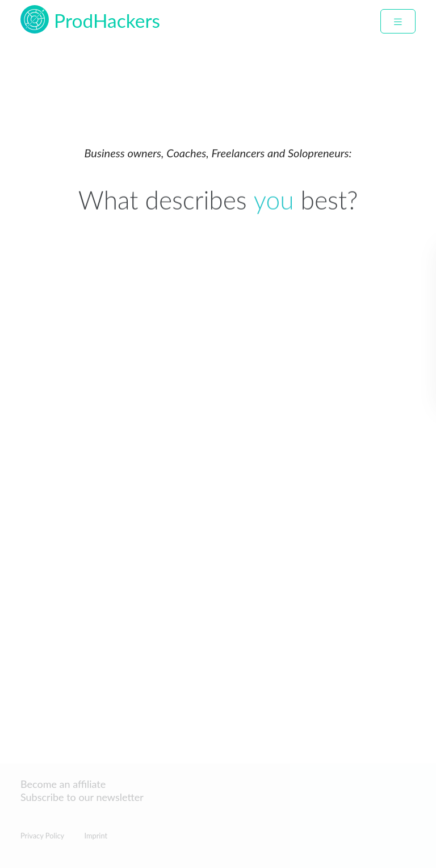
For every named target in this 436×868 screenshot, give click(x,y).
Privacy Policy (42, 836)
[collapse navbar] (398, 21)
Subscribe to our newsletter (82, 797)
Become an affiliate (63, 784)
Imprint (96, 836)
